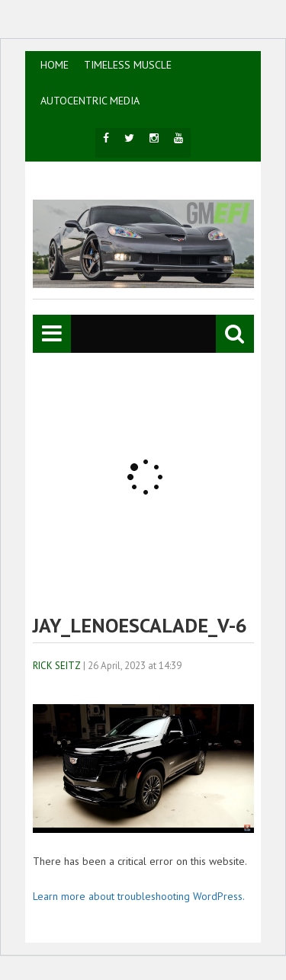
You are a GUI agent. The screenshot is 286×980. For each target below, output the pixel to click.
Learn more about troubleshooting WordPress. (139, 896)
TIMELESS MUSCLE (128, 65)
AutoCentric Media (90, 101)
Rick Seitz (57, 666)
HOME (55, 65)
